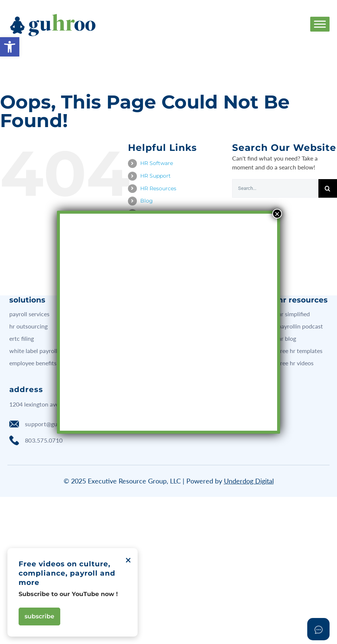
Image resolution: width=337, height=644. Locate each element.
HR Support (155, 176)
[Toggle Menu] (320, 24)
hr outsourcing (28, 326)
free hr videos (296, 363)
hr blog (287, 338)
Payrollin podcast (300, 326)
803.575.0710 (36, 440)
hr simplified (294, 314)
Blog (147, 201)
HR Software (157, 163)
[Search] (328, 188)
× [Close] (277, 214)
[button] (10, 47)
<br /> (168, 248)
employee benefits (33, 363)
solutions (27, 300)
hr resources (303, 300)
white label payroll (33, 351)
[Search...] (275, 188)
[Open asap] (318, 629)
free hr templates (300, 351)
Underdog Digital (249, 481)
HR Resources (158, 188)
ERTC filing (22, 338)
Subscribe (39, 616)
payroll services (29, 314)
